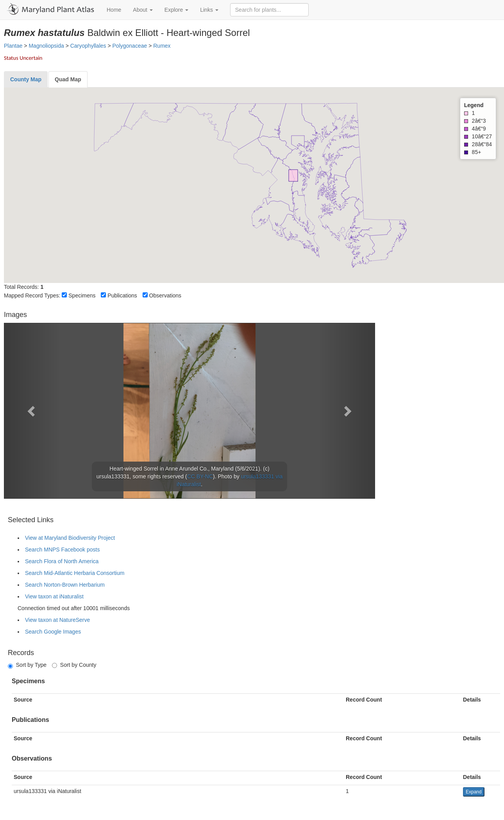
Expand (474, 792)
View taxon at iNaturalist (54, 596)
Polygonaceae (130, 46)
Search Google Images (53, 632)
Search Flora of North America (62, 561)
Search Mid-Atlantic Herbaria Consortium (75, 573)
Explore (176, 10)
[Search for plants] (269, 10)
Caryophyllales (88, 46)
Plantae (13, 46)
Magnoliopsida (46, 46)
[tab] (26, 79)
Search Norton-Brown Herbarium (65, 585)
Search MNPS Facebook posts (62, 550)
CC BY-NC (200, 476)
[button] (32, 411)
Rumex (162, 46)
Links (209, 10)
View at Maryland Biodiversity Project (70, 538)
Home (114, 10)
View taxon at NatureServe (57, 620)
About (143, 10)
